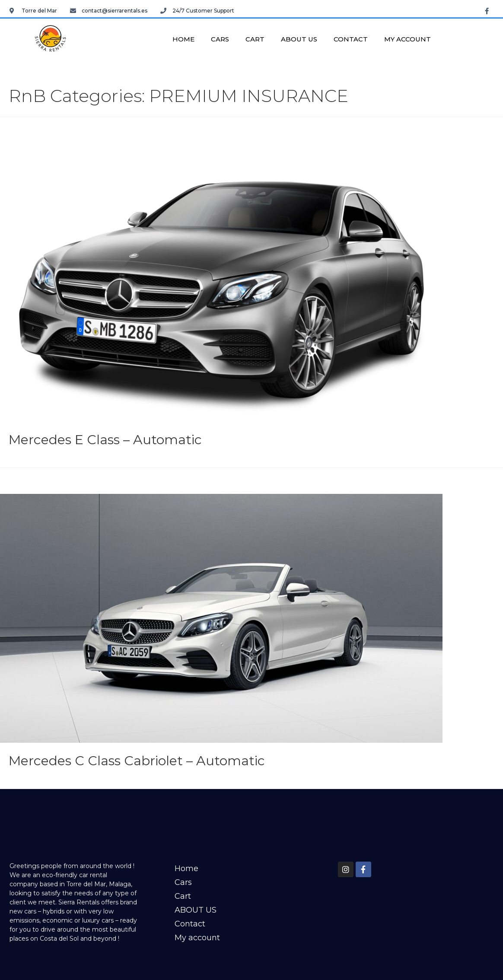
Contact (351, 39)
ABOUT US (299, 39)
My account (407, 39)
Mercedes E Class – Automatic (105, 440)
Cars (220, 39)
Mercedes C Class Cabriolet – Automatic (137, 761)
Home (183, 39)
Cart (255, 39)
